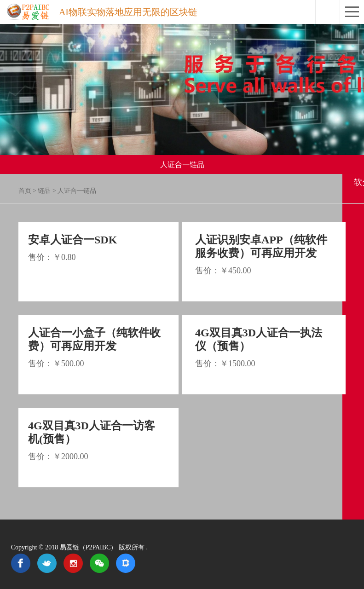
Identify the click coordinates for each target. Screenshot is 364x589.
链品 (44, 191)
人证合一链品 (77, 191)
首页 (25, 191)
